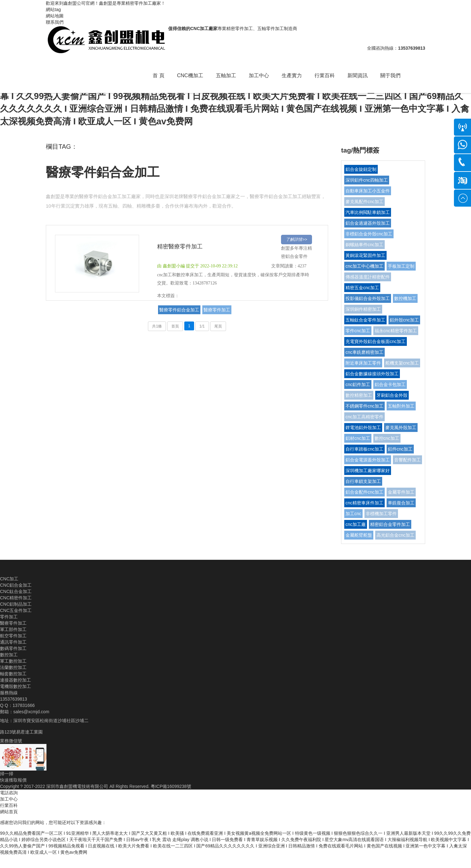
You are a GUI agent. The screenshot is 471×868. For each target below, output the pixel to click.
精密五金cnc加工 (362, 288)
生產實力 (292, 75)
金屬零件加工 (401, 492)
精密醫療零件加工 (180, 247)
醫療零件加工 (217, 310)
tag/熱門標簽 (360, 150)
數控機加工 (405, 298)
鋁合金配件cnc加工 (364, 492)
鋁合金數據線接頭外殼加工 (372, 374)
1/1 (202, 326)
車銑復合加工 (401, 503)
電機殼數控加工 (15, 686)
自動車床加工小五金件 (368, 191)
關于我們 (390, 75)
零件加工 (9, 617)
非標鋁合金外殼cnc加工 (369, 234)
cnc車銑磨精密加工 (364, 352)
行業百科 (325, 75)
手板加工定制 (401, 266)
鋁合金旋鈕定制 (361, 169)
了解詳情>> (296, 239)
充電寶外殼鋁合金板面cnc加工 (376, 341)
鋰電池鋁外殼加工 (363, 428)
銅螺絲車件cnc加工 (364, 245)
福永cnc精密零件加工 (396, 331)
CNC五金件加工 (16, 610)
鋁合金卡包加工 (390, 384)
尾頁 (218, 326)
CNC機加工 (190, 75)
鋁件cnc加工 (400, 449)
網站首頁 (9, 812)
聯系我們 (55, 22)
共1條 (157, 326)
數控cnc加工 (387, 438)
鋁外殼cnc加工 (404, 320)
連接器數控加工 (15, 680)
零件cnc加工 (358, 331)
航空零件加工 (13, 636)
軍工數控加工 (13, 661)
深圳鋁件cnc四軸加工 (367, 180)
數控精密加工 (359, 395)
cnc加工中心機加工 (364, 266)
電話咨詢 (9, 793)
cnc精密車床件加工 (364, 503)
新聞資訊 (358, 75)
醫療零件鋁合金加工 (103, 172)
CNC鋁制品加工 (16, 604)
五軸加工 (226, 75)
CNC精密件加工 (16, 598)
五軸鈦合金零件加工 (365, 320)
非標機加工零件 (381, 514)
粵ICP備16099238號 (171, 786)
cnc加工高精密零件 (364, 417)
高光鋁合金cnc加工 (395, 535)
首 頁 (158, 75)
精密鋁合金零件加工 (390, 524)
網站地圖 (55, 16)
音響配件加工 (407, 460)
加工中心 (259, 75)
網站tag (53, 9)
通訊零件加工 (13, 642)
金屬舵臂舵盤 (359, 535)
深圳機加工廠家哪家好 (368, 471)
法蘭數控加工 (13, 667)
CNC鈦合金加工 (16, 591)
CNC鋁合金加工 (16, 585)
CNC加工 (9, 579)
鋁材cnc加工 (358, 438)
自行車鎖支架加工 (363, 481)
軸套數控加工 (13, 674)
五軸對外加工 (401, 406)
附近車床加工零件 (363, 363)
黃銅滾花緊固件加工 (365, 255)
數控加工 (9, 655)
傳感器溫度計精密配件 (368, 277)
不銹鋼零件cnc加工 (364, 406)
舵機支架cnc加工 (402, 363)
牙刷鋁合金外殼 (392, 395)
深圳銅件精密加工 (363, 309)
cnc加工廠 (356, 524)
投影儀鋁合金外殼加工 (368, 298)
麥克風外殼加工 (401, 428)
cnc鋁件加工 (358, 384)
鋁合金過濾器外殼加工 (368, 223)
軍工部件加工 (13, 629)
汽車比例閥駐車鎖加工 (368, 212)
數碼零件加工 (13, 648)
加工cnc (353, 514)
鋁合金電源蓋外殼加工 (368, 460)
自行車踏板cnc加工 (364, 449)
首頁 (175, 326)
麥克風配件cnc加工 (364, 202)
